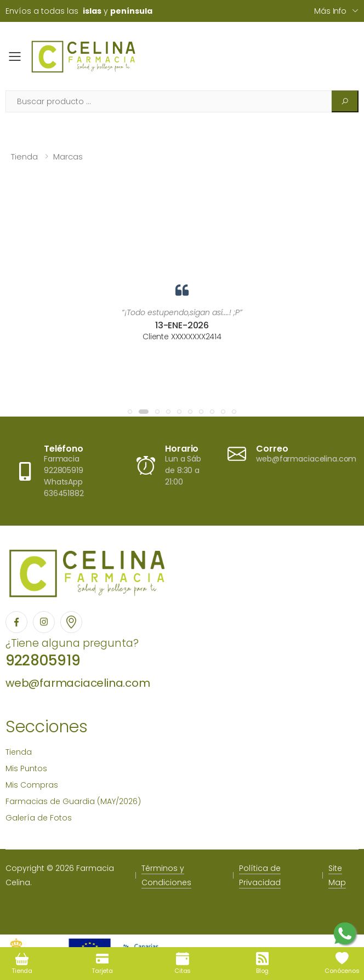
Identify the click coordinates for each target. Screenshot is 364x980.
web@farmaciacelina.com (78, 683)
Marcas (68, 156)
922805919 (43, 660)
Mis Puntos (26, 768)
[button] (130, 412)
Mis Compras (32, 785)
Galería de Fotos (39, 818)
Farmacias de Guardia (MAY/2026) (73, 801)
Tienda (24, 156)
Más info (330, 11)
